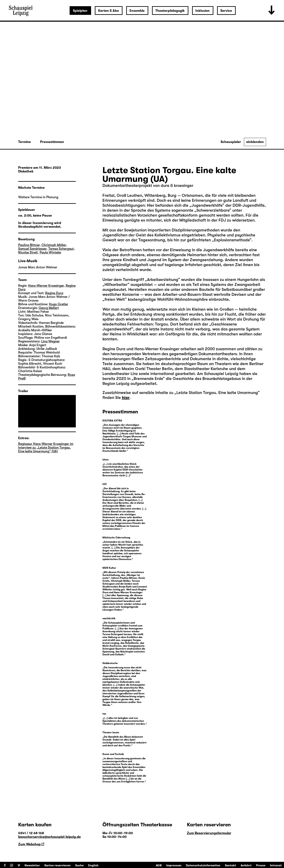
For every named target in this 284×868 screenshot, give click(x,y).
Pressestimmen (52, 142)
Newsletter (32, 865)
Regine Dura (114, 349)
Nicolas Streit (28, 252)
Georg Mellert (49, 308)
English (93, 865)
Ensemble (137, 11)
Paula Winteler (51, 252)
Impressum (174, 865)
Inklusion (203, 11)
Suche (79, 865)
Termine (24, 142)
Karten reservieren (58, 865)
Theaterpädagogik (170, 11)
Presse (261, 865)
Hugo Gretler (59, 304)
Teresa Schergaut (61, 249)
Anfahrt (246, 865)
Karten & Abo (108, 11)
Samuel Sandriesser (32, 249)
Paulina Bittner (29, 245)
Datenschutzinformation (203, 865)
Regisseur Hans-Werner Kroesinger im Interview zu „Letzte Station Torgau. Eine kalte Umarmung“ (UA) (46, 448)
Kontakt (231, 865)
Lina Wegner (51, 341)
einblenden (255, 142)
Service (226, 11)
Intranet (276, 865)
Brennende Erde (148, 379)
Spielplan (80, 11)
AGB (159, 865)
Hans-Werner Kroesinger (157, 349)
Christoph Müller (54, 245)
